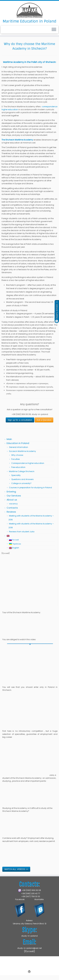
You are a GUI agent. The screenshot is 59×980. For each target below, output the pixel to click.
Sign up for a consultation (20, 420)
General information (19, 447)
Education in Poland (18, 443)
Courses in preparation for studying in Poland (30, 488)
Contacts (12, 508)
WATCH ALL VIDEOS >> (16, 869)
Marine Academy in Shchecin (34, 964)
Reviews (11, 512)
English (14, 548)
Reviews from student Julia (22, 532)
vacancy (13, 504)
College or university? (21, 483)
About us (12, 500)
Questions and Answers (22, 479)
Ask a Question (44, 420)
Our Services (14, 496)
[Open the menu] (54, 30)
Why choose (17, 455)
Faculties (16, 459)
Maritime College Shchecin (22, 471)
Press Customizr (29, 968)
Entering (11, 492)
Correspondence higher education (28, 463)
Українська (15, 544)
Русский (14, 540)
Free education (18, 467)
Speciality (16, 475)
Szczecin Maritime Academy (22, 451)
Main (9, 439)
